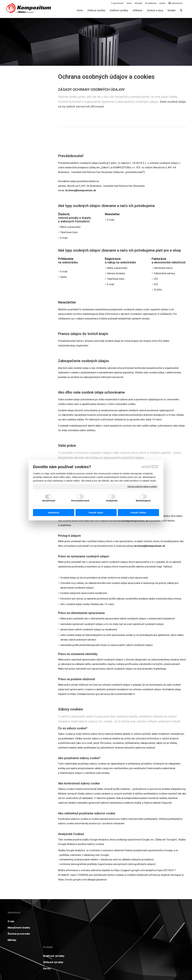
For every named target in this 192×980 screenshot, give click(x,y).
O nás (11, 921)
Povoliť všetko (138, 513)
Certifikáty (89, 928)
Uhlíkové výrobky (56, 928)
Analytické (112, 501)
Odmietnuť (54, 513)
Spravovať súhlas (145, 962)
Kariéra (87, 934)
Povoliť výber (96, 513)
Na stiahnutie (91, 921)
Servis (49, 934)
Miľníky (12, 940)
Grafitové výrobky (56, 921)
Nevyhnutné (49, 501)
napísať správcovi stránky (91, 962)
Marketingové (143, 501)
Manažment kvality (19, 928)
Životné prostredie (19, 934)
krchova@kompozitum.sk (81, 190)
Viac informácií (172, 921)
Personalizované (80, 501)
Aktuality (126, 921)
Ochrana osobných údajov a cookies (142, 487)
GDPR (124, 928)
